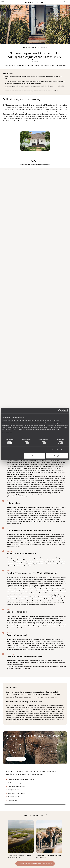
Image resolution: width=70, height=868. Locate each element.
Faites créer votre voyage (16, 759)
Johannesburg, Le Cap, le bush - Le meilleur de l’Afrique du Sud (49, 856)
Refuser (35, 456)
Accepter (57, 456)
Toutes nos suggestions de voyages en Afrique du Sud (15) (35, 863)
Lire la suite (44, 121)
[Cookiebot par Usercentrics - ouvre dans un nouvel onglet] (60, 411)
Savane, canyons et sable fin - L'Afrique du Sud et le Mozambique (20, 856)
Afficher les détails (58, 450)
